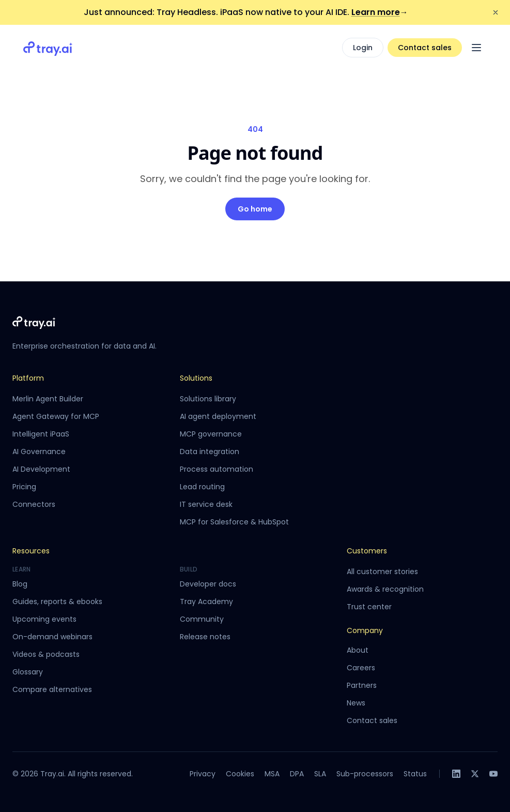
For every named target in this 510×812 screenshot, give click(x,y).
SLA (320, 774)
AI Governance (39, 452)
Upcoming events (44, 619)
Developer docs (208, 584)
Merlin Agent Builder (48, 399)
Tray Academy (206, 602)
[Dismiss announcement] (496, 12)
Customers (367, 551)
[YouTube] (493, 774)
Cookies (240, 774)
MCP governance (211, 434)
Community (202, 619)
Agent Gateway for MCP (56, 416)
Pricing (24, 487)
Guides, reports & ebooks (57, 602)
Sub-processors (365, 774)
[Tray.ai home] (48, 48)
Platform (28, 378)
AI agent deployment (218, 416)
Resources (31, 551)
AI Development (41, 469)
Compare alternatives (52, 689)
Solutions (196, 378)
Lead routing (202, 487)
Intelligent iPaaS (41, 434)
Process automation (217, 469)
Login (363, 48)
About (358, 650)
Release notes (205, 637)
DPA (297, 774)
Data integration (210, 452)
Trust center (369, 607)
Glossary (28, 672)
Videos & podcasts (46, 654)
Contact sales (425, 48)
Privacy (203, 774)
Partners (362, 685)
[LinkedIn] (456, 774)
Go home (255, 209)
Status (415, 774)
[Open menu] (476, 48)
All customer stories (382, 572)
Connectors (34, 504)
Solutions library (208, 399)
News (356, 703)
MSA (272, 774)
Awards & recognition (385, 589)
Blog (20, 584)
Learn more (380, 12)
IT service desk (206, 504)
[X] (475, 774)
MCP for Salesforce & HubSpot (234, 522)
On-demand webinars (52, 637)
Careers (361, 668)
